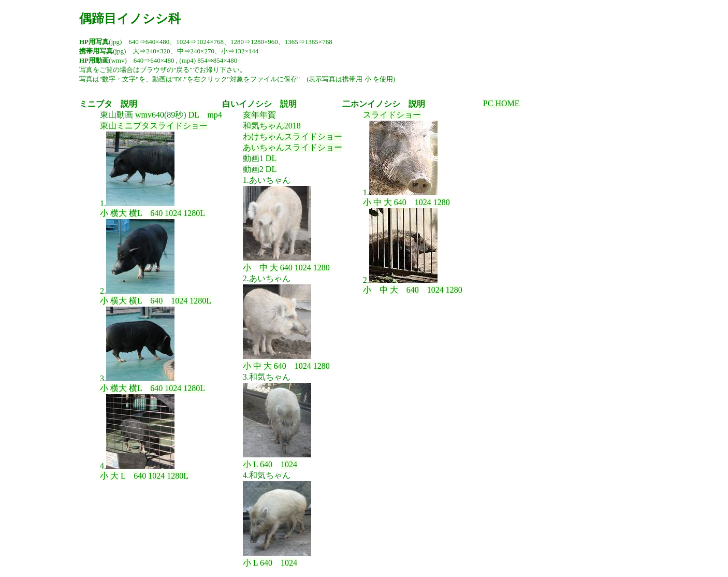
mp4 (214, 115)
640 (156, 213)
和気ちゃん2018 (272, 126)
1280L (194, 213)
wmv (143, 115)
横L (135, 213)
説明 (129, 104)
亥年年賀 (259, 115)
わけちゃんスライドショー (293, 136)
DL (194, 115)
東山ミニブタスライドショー (154, 126)
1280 (322, 268)
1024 (173, 213)
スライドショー (392, 115)
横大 (119, 213)
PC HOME (501, 103)
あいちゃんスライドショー (293, 147)
